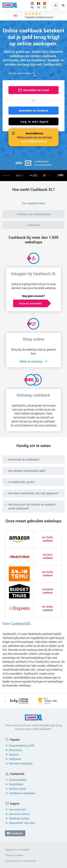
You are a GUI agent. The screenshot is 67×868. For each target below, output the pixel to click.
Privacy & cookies (14, 855)
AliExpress (15, 759)
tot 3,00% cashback (48, 556)
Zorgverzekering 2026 (22, 746)
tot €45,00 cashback (48, 591)
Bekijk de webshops (31, 361)
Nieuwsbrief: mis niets (22, 823)
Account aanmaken (30, 303)
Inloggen (56, 5)
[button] (33, 121)
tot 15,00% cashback (48, 539)
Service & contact (19, 814)
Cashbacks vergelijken (22, 793)
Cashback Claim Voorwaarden (21, 861)
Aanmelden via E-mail (36, 90)
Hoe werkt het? (18, 810)
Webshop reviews (19, 818)
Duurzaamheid (18, 780)
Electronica (16, 750)
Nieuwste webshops (21, 763)
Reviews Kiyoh (17, 789)
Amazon (14, 754)
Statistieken (16, 784)
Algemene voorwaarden (17, 850)
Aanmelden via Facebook (34, 110)
